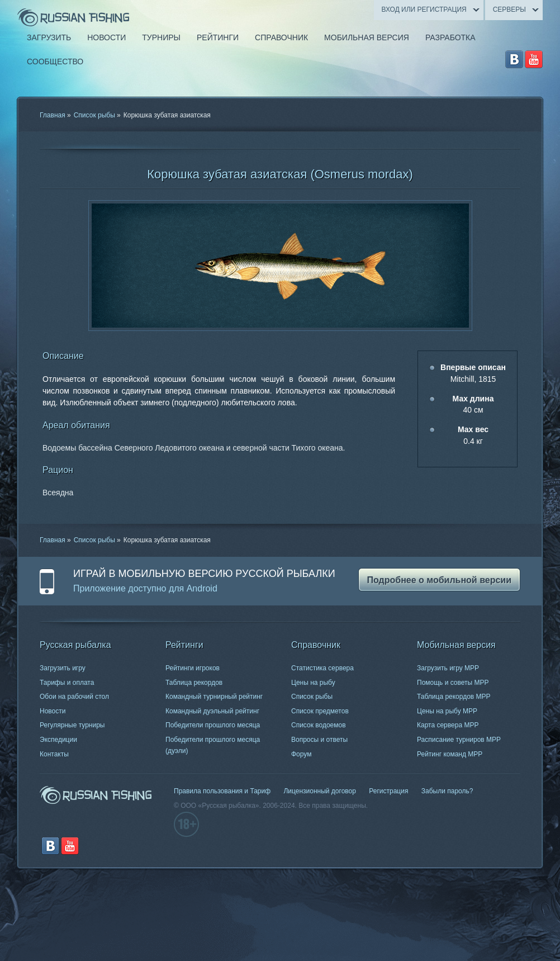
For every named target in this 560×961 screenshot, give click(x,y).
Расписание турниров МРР (459, 740)
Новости (53, 711)
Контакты (54, 754)
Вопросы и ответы (319, 740)
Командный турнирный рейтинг (214, 697)
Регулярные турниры (72, 725)
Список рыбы (94, 115)
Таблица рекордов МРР (454, 697)
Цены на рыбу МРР (447, 711)
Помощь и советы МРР (453, 683)
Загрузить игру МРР (448, 668)
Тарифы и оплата (67, 683)
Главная (53, 115)
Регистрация (388, 791)
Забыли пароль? (447, 791)
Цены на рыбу (313, 683)
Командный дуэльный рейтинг (212, 711)
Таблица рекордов (194, 683)
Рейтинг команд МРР (450, 754)
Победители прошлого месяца (213, 725)
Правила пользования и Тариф (222, 791)
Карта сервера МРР (448, 725)
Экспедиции (58, 740)
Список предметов (320, 711)
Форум (301, 754)
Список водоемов (319, 725)
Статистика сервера (322, 668)
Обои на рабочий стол (74, 697)
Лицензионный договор (319, 791)
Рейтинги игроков (193, 668)
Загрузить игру (63, 668)
